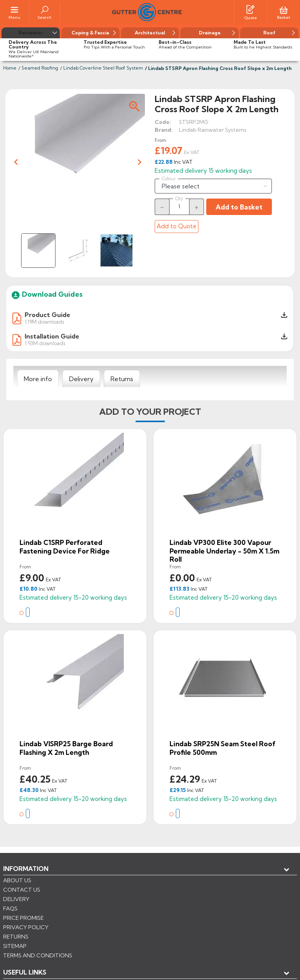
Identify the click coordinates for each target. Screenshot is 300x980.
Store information (43, 907)
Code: (163, 122)
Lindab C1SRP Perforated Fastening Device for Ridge (65, 547)
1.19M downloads (44, 322)
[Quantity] (179, 206)
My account (31, 894)
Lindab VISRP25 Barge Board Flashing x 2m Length (66, 748)
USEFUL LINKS (25, 881)
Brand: (164, 130)
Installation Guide (52, 336)
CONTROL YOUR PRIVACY (38, 945)
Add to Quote (177, 226)
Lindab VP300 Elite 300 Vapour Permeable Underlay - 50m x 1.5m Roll (224, 551)
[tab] (38, 379)
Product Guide (47, 315)
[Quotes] (250, 9)
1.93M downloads (45, 343)
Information (26, 869)
